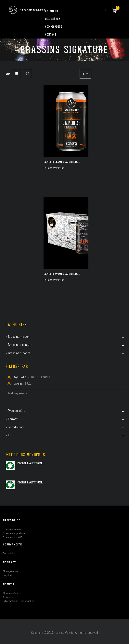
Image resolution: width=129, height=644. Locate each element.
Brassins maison (13, 529)
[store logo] (27, 8)
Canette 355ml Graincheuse (62, 162)
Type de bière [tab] (17, 411)
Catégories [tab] (16, 325)
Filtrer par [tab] (17, 366)
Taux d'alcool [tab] (16, 427)
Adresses (9, 597)
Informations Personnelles (19, 601)
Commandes (10, 593)
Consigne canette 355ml (30, 463)
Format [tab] (13, 419)
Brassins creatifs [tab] (19, 353)
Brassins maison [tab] (19, 337)
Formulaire (9, 554)
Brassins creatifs (13, 538)
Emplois (8, 575)
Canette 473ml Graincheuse (62, 274)
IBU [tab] (10, 436)
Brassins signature (14, 534)
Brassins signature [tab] (20, 345)
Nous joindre (10, 571)
